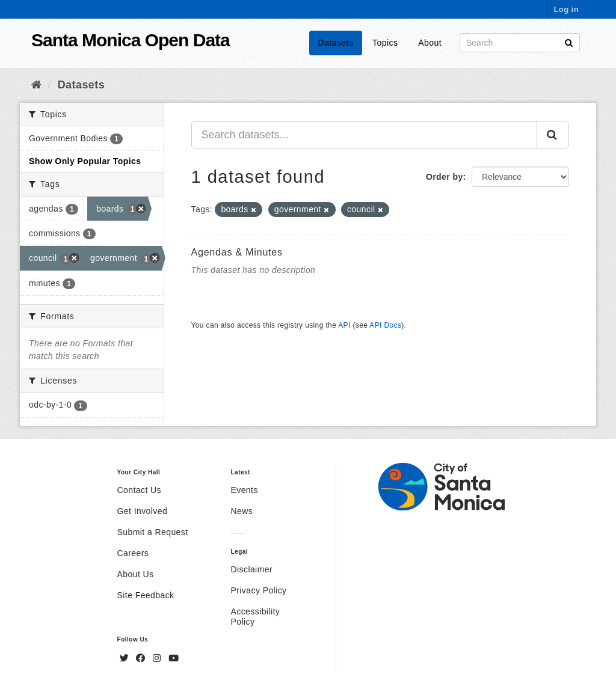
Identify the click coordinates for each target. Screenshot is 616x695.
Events (244, 490)
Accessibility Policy (255, 617)
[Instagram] (158, 658)
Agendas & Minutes (237, 252)
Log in (566, 9)
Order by (445, 177)
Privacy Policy (258, 590)
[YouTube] (174, 658)
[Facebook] (142, 658)
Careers (133, 553)
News (242, 511)
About (430, 43)
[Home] (36, 85)
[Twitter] (126, 658)
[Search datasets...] (365, 135)
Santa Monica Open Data (131, 40)
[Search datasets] (520, 43)
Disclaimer (251, 569)
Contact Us (139, 490)
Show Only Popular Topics (85, 161)
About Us (136, 574)
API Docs (385, 325)
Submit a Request (153, 532)
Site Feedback (146, 595)
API (344, 325)
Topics (385, 43)
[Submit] (569, 42)
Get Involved (143, 511)
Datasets (336, 43)
